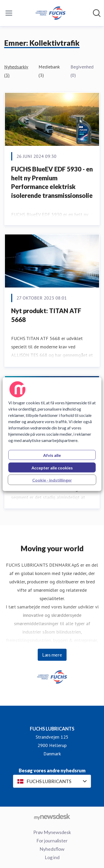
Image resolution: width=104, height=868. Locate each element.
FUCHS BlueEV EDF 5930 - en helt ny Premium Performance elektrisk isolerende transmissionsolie (52, 182)
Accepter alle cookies (52, 467)
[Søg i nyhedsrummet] (97, 13)
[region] (52, 434)
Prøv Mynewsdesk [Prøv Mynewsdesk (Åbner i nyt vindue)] (52, 832)
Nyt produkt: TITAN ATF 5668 (46, 315)
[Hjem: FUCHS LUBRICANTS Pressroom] (50, 13)
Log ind (52, 857)
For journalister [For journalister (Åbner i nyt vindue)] (52, 841)
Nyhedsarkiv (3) (16, 71)
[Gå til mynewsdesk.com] (52, 817)
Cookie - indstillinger (52, 480)
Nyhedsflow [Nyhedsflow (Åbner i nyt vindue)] (52, 849)
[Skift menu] (9, 13)
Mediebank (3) (49, 71)
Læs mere (52, 655)
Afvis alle (52, 455)
